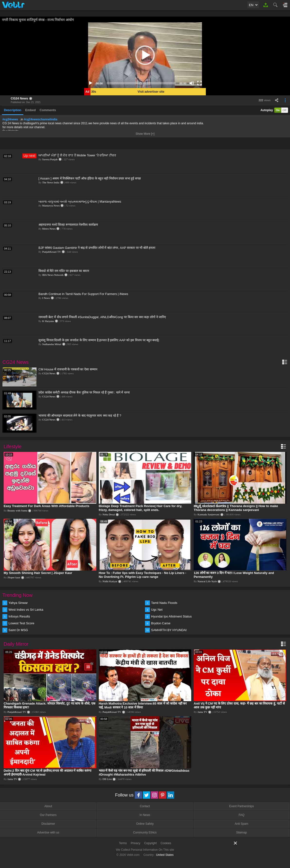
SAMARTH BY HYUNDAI (169, 630)
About (48, 806)
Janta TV (202, 712)
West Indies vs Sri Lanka (26, 610)
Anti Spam (241, 824)
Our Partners (48, 815)
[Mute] (192, 83)
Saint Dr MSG (18, 630)
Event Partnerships (241, 806)
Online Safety (145, 824)
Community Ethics (145, 832)
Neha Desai (109, 514)
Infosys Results (19, 616)
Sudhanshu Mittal (52, 344)
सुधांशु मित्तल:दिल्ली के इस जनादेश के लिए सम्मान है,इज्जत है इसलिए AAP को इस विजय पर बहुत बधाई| (99, 340)
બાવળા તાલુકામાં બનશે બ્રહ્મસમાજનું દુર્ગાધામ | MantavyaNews (80, 201)
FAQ (242, 815)
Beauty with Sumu (18, 510)
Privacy (135, 843)
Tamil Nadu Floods (164, 603)
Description (13, 110)
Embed (31, 110)
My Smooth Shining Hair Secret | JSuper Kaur (38, 573)
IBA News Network (53, 275)
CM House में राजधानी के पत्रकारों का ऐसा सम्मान (68, 369)
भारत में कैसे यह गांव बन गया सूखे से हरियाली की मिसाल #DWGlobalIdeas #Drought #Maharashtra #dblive (144, 773)
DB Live (107, 779)
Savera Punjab (50, 159)
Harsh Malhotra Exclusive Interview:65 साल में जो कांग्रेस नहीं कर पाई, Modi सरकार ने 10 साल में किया (143, 705)
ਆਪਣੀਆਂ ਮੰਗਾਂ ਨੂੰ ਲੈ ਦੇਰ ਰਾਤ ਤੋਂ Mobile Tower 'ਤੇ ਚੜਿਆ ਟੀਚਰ (77, 155)
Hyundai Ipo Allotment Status (171, 616)
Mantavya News (51, 206)
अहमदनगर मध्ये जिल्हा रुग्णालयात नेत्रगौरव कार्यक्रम (68, 225)
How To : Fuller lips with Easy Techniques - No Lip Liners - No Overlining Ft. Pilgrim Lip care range (143, 575)
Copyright (150, 843)
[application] (145, 55)
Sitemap (242, 832)
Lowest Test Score (21, 623)
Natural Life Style (207, 581)
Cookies (166, 843)
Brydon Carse (161, 623)
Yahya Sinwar (18, 603)
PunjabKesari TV (52, 252)
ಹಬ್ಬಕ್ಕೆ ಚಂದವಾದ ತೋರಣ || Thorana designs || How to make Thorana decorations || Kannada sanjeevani (236, 508)
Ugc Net (157, 610)
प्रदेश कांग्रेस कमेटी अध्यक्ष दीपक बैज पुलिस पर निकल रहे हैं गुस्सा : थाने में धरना (84, 392)
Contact (145, 806)
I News (46, 298)
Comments (48, 110)
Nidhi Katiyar (110, 581)
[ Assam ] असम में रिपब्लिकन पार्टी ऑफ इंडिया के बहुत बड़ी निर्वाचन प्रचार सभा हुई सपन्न (90, 178)
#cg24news (10, 119)
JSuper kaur (14, 577)
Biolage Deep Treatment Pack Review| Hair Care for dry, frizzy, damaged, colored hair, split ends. (140, 508)
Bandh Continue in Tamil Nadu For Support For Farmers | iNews (83, 294)
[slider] (141, 83)
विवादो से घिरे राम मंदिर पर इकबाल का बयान (64, 271)
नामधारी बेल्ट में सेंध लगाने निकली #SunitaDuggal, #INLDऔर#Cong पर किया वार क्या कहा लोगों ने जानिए (102, 317)
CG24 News (19, 98)
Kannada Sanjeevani (208, 514)
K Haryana (48, 321)
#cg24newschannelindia (41, 119)
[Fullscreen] (199, 83)
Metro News (49, 229)
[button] (145, 55)
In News (145, 815)
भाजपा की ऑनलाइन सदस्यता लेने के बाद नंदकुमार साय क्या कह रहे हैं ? (80, 416)
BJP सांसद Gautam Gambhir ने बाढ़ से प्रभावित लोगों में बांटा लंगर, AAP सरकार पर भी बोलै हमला (97, 248)
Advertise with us (48, 832)
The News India (51, 182)
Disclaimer (48, 824)
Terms (123, 843)
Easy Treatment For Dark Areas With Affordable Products (46, 506)
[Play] (91, 83)
